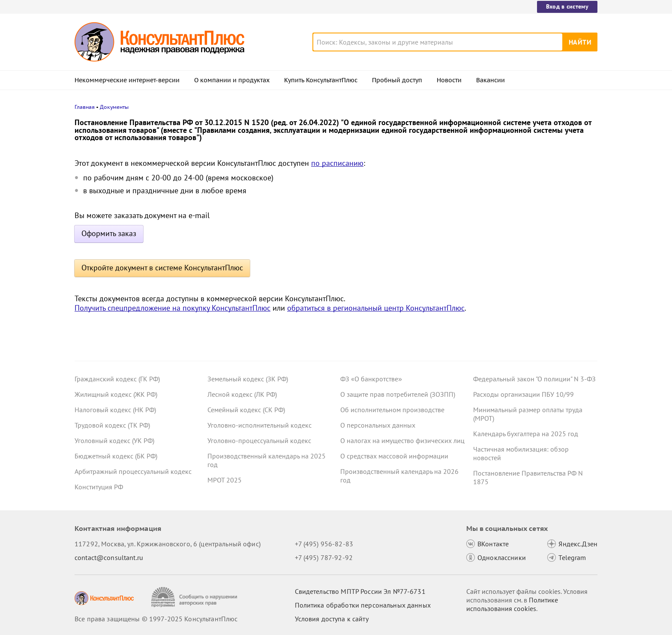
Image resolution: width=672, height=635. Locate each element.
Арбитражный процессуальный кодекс (133, 471)
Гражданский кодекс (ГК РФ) (117, 379)
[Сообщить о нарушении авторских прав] (195, 597)
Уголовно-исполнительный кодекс (259, 425)
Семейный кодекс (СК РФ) (246, 410)
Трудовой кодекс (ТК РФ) (112, 425)
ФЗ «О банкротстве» (371, 379)
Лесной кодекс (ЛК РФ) (242, 394)
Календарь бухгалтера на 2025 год (526, 434)
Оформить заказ (109, 233)
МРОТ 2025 (225, 480)
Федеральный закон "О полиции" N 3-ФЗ (534, 379)
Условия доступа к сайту (332, 619)
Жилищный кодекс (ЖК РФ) (116, 394)
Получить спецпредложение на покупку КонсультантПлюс (172, 308)
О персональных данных (378, 425)
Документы (114, 107)
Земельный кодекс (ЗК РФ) (248, 379)
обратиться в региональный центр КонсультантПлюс (376, 308)
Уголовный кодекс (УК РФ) (114, 440)
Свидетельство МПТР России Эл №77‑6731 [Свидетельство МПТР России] (360, 591)
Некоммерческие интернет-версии (127, 80)
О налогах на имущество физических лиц (402, 440)
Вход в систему (567, 6)
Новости (449, 80)
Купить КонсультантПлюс (321, 80)
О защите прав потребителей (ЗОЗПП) (398, 394)
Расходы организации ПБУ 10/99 (523, 394)
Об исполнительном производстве (392, 410)
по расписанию (337, 163)
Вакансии (490, 80)
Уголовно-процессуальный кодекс (259, 440)
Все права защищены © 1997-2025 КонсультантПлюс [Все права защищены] (156, 619)
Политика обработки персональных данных (363, 605)
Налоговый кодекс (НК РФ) (115, 410)
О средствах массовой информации (394, 456)
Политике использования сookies (512, 604)
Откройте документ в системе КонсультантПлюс (162, 268)
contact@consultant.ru (109, 557)
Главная (85, 107)
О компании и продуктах (232, 80)
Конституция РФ (99, 487)
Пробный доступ (397, 80)
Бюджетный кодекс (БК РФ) (116, 456)
